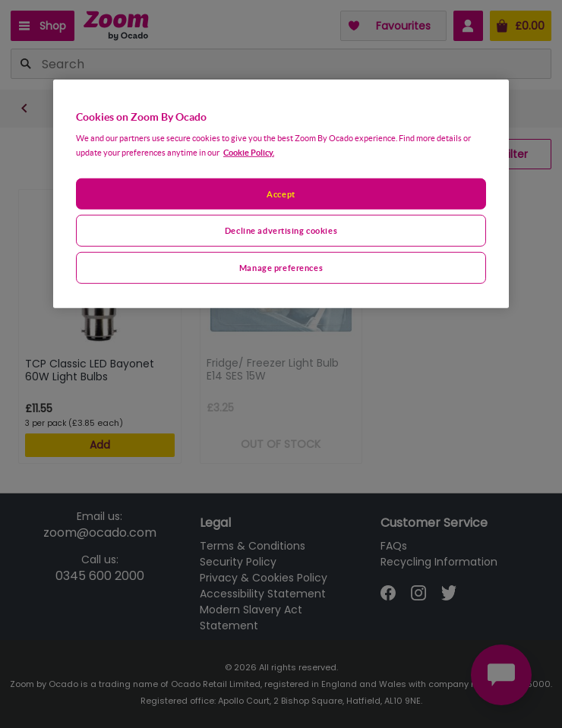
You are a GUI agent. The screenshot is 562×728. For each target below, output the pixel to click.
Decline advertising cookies (281, 230)
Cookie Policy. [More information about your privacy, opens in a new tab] (249, 151)
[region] (281, 194)
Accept (281, 193)
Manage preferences (281, 268)
